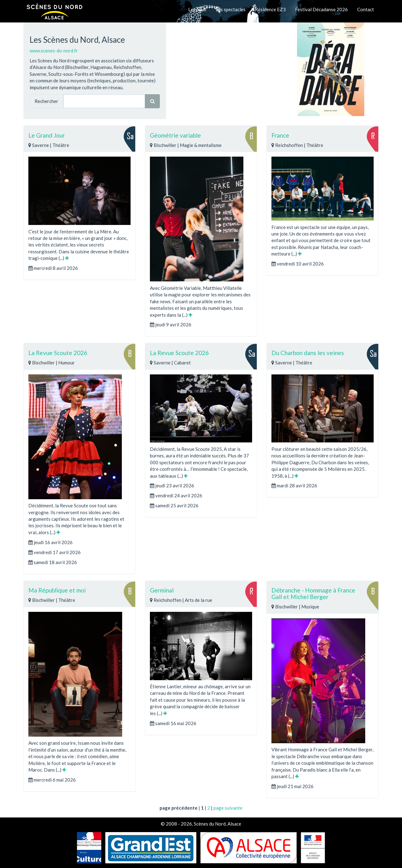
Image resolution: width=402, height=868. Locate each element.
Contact (366, 9)
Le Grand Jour (47, 135)
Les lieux (197, 9)
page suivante (228, 808)
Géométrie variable (175, 135)
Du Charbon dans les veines (308, 353)
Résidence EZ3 (270, 9)
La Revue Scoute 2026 (58, 353)
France (280, 135)
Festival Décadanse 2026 (321, 9)
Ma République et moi (57, 590)
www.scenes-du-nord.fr (54, 51)
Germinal (162, 590)
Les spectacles (231, 9)
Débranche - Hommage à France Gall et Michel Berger (313, 593)
